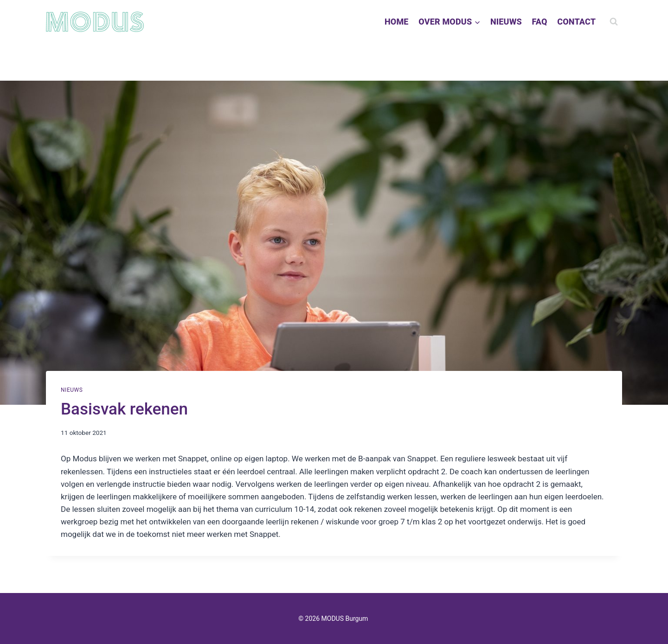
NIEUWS (506, 22)
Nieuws (72, 390)
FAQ (539, 22)
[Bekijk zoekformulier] (614, 22)
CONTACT (576, 22)
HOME (397, 22)
